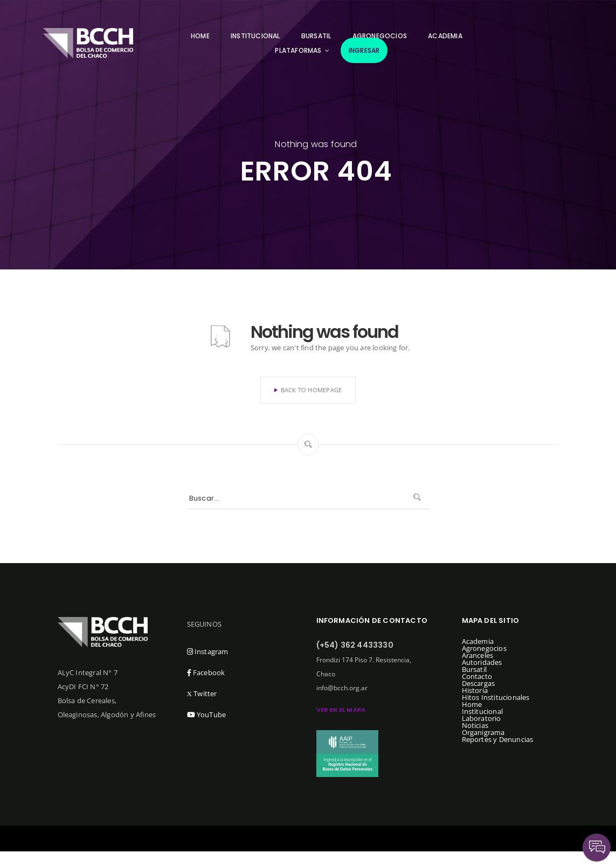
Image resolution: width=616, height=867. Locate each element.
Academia (445, 36)
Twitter (202, 693)
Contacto (477, 676)
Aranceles (478, 655)
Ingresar (364, 50)
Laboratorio (482, 718)
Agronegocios (484, 648)
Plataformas (298, 50)
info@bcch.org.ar (342, 688)
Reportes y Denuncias (498, 739)
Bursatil (316, 36)
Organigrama (483, 732)
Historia (475, 690)
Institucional (255, 36)
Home (200, 36)
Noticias (475, 725)
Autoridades (482, 662)
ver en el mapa (341, 710)
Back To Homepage (308, 390)
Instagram (208, 651)
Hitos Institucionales (496, 697)
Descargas (479, 683)
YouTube (207, 715)
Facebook (206, 672)
